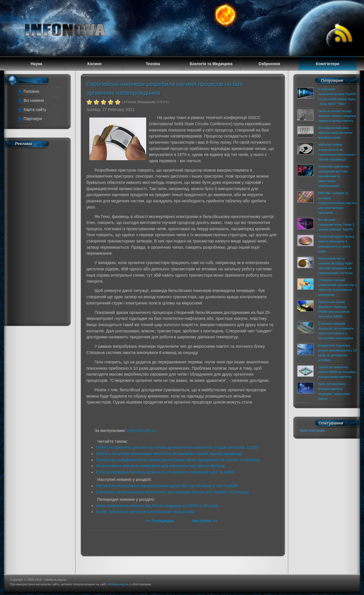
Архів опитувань (312, 431)
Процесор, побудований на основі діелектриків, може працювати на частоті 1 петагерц (178, 460)
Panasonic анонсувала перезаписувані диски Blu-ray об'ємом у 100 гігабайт (167, 486)
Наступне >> (205, 521)
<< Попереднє (161, 521)
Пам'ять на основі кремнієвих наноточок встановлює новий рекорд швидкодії (169, 454)
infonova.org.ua (118, 584)
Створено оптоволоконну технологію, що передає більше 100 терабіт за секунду (172, 492)
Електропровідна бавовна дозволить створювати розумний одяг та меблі (165, 472)
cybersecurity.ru (141, 431)
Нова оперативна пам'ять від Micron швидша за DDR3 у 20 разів (157, 506)
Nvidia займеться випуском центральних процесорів (145, 512)
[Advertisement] (40, 236)
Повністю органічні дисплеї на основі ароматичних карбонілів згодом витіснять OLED (177, 447)
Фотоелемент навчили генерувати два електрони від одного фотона (160, 466)
